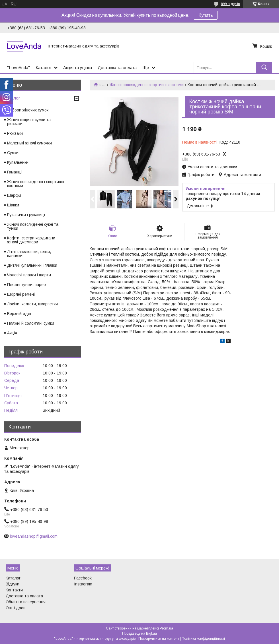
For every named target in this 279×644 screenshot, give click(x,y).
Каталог (43, 68)
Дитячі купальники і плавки (32, 265)
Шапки (13, 205)
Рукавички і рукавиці (26, 215)
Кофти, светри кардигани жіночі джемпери (31, 240)
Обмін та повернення (26, 602)
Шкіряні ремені (21, 294)
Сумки (13, 153)
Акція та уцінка (78, 68)
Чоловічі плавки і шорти (29, 275)
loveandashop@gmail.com (34, 536)
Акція (12, 333)
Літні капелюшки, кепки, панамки (29, 254)
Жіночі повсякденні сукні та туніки (33, 226)
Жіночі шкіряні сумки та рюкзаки (29, 122)
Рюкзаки (15, 133)
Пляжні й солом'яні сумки (31, 323)
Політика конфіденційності (203, 639)
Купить (206, 15)
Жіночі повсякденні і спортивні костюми (147, 85)
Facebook (83, 578)
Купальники (18, 162)
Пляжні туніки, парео (26, 285)
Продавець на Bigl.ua (139, 633)
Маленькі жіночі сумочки (29, 143)
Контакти (14, 590)
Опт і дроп (16, 608)
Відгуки (13, 584)
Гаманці (14, 172)
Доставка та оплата (117, 68)
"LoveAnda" (19, 68)
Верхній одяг (19, 314)
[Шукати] (264, 68)
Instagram (83, 584)
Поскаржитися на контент (159, 639)
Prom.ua (166, 628)
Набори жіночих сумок (28, 110)
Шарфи (14, 195)
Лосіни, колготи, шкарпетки (32, 304)
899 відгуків (230, 4)
